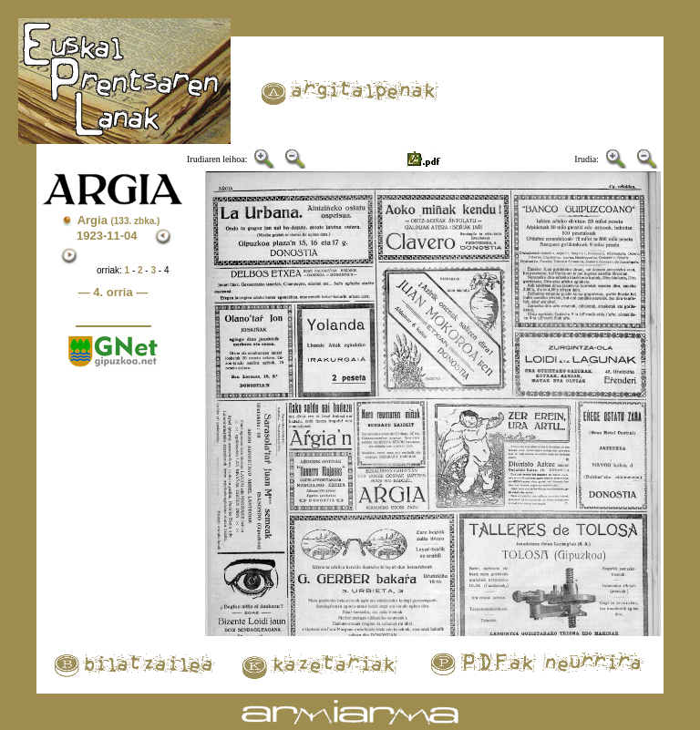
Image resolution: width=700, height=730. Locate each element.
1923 (90, 236)
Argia (119, 220)
